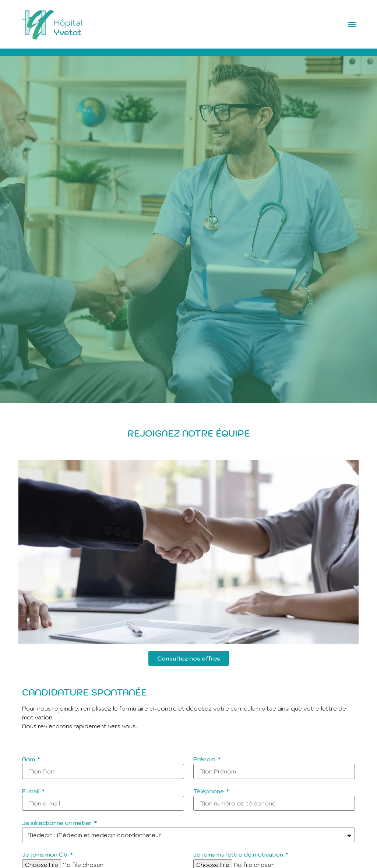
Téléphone (209, 791)
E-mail (31, 791)
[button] (352, 24)
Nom (29, 759)
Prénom (205, 759)
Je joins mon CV (46, 855)
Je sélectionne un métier (58, 823)
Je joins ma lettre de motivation (239, 855)
